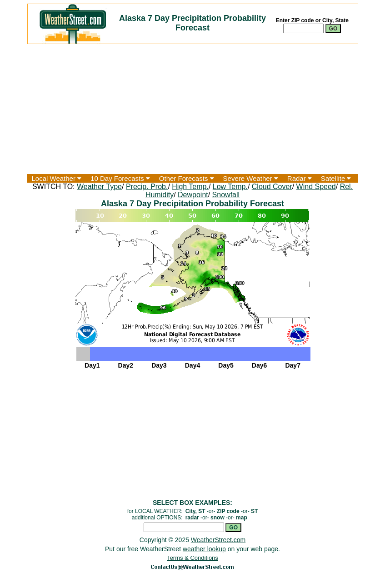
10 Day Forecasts (120, 178)
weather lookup (204, 549)
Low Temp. (230, 187)
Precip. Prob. (147, 187)
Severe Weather (251, 178)
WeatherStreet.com (218, 540)
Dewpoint (193, 195)
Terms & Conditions (192, 558)
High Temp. (190, 187)
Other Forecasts (187, 178)
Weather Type (99, 187)
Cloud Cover (272, 187)
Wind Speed (316, 187)
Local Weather (57, 178)
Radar (300, 178)
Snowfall (226, 195)
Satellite (336, 178)
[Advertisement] (193, 109)
